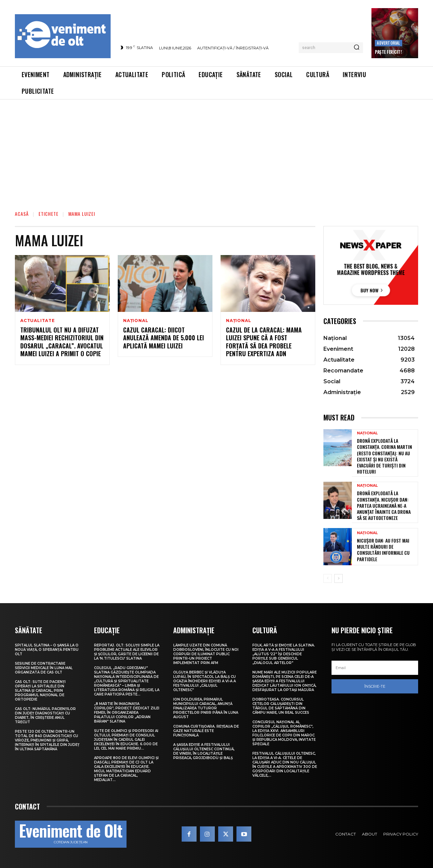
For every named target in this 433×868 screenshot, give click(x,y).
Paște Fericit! (388, 52)
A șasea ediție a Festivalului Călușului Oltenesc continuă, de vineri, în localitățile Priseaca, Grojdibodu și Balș (204, 751)
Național (136, 321)
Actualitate (38, 321)
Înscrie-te (375, 686)
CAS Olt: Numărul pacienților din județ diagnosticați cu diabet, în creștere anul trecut (45, 715)
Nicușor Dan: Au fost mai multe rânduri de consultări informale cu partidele (383, 550)
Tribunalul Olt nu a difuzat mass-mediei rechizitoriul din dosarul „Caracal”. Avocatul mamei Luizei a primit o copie (62, 342)
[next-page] (338, 578)
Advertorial (388, 43)
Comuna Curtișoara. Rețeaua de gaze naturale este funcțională (206, 731)
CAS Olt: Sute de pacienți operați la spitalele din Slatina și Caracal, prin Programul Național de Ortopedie (40, 691)
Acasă (22, 214)
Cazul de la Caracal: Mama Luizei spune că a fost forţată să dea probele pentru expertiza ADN (264, 342)
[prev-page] (328, 578)
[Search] (357, 48)
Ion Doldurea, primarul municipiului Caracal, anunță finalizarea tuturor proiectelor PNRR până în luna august (206, 708)
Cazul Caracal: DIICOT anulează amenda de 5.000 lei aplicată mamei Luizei (164, 338)
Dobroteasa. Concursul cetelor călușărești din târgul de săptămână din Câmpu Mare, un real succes (281, 706)
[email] (375, 668)
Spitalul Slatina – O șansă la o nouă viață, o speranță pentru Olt (47, 650)
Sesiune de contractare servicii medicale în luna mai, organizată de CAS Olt (44, 668)
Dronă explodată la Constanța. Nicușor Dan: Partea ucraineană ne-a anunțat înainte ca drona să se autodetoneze (384, 505)
